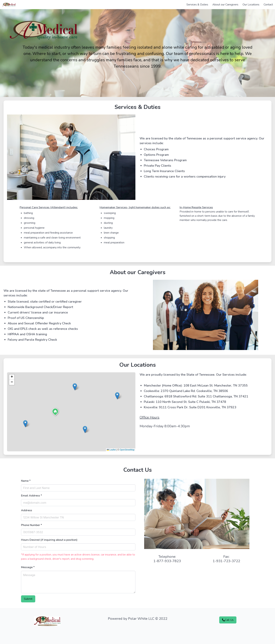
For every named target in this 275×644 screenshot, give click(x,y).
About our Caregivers (225, 5)
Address (27, 510)
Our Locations (251, 5)
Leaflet (111, 450)
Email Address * (31, 496)
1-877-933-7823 (167, 561)
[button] (55, 412)
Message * (28, 567)
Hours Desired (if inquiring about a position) (49, 540)
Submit (28, 599)
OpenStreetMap (127, 450)
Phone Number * (31, 525)
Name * (26, 481)
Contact (268, 5)
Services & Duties (197, 5)
